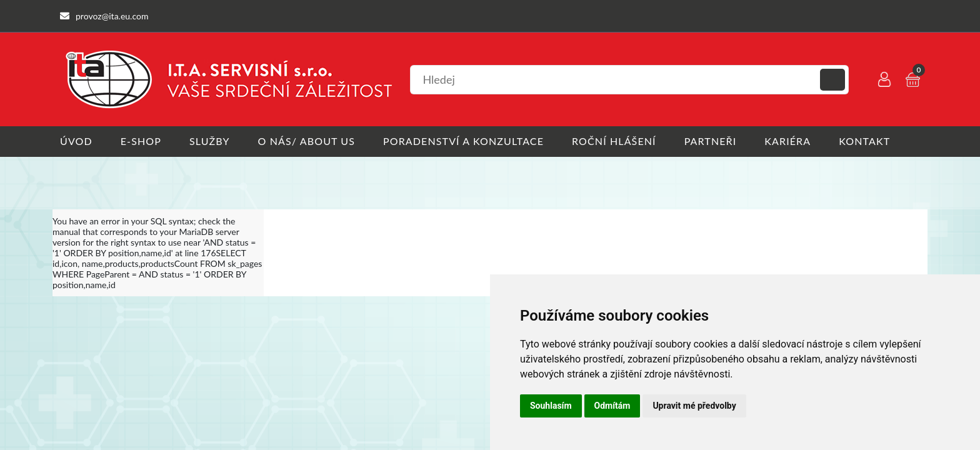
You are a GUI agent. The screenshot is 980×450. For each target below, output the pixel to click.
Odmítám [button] (612, 406)
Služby (210, 141)
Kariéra (787, 141)
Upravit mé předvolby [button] (694, 406)
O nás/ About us (307, 141)
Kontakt (864, 141)
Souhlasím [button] (551, 406)
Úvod (76, 141)
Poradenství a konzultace (463, 141)
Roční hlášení (614, 141)
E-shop (141, 141)
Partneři (711, 141)
